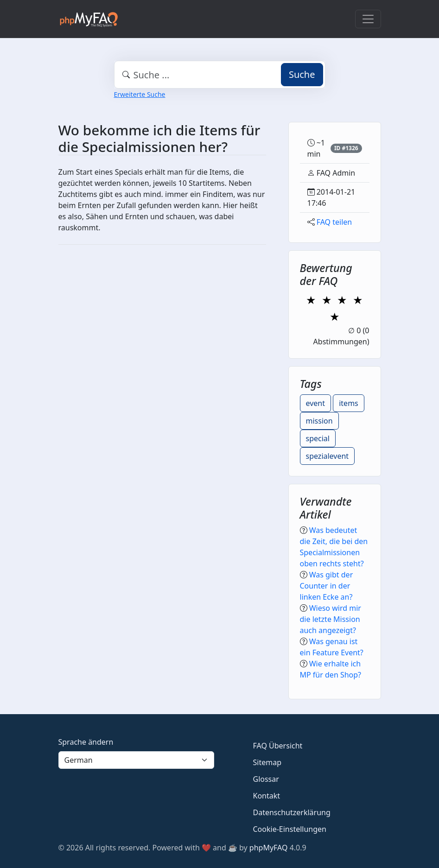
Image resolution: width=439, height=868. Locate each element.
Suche (302, 74)
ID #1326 (346, 148)
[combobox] (220, 75)
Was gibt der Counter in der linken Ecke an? (327, 586)
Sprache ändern (86, 742)
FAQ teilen (334, 222)
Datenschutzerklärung (292, 812)
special (318, 438)
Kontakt (267, 796)
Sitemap (267, 762)
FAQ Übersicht (278, 746)
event (316, 403)
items (349, 403)
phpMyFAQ (269, 848)
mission (319, 421)
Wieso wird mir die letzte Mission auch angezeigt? (331, 619)
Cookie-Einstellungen (290, 829)
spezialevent (328, 456)
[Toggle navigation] (368, 19)
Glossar (266, 779)
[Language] (136, 760)
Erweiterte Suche (140, 94)
